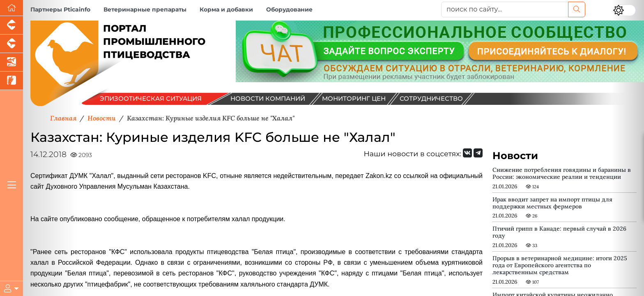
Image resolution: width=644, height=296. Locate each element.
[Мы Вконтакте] (467, 153)
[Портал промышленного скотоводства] (11, 44)
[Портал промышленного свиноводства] (11, 25)
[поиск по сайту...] (505, 9)
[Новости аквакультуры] (11, 62)
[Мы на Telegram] (478, 153)
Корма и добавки (226, 9)
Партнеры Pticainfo (60, 9)
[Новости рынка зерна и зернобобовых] (11, 81)
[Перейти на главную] (11, 8)
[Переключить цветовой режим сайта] (624, 10)
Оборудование (289, 9)
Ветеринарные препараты (145, 9)
